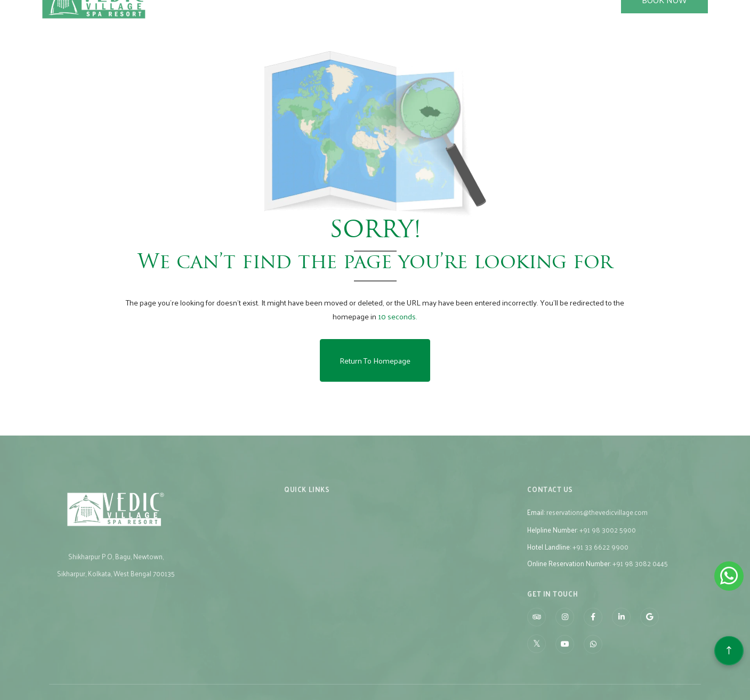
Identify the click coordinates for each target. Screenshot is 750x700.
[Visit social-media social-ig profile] (565, 628)
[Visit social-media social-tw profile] (537, 655)
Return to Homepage (375, 360)
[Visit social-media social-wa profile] (593, 655)
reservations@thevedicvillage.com (597, 523)
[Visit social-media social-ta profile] (537, 628)
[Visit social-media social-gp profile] (650, 628)
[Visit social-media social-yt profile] (565, 655)
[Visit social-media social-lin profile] (621, 628)
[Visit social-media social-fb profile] (593, 628)
